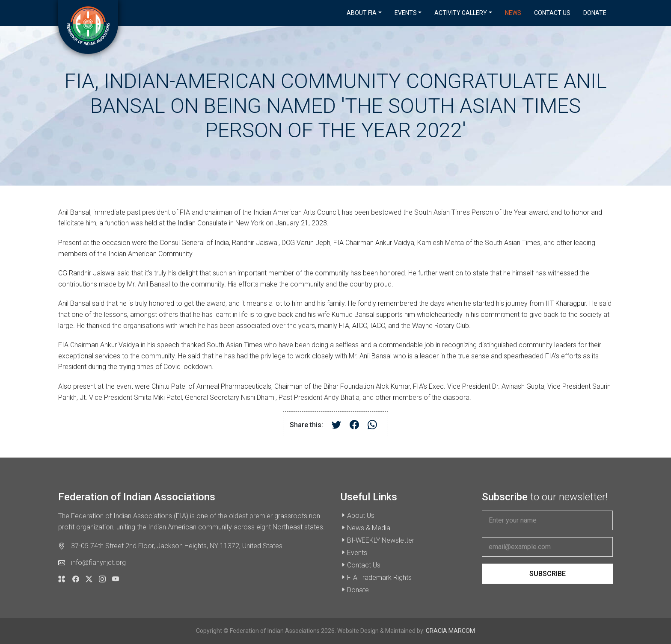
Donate (595, 13)
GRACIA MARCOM (450, 631)
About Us (361, 515)
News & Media (369, 528)
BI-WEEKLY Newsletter (381, 540)
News (513, 13)
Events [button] (406, 13)
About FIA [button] (362, 13)
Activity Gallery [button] (461, 13)
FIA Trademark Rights (379, 578)
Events (357, 553)
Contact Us (552, 13)
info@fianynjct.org (98, 563)
